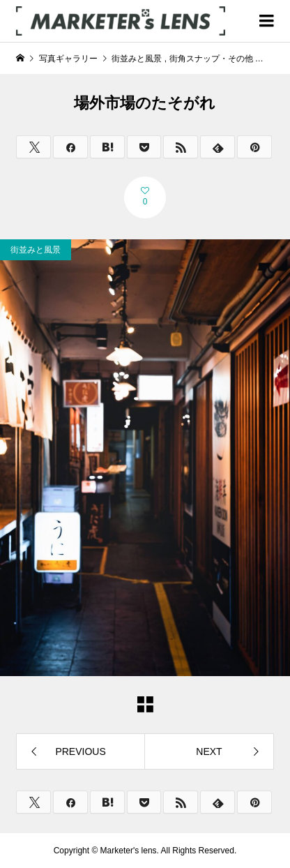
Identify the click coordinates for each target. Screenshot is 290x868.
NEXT (209, 751)
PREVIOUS (80, 751)
